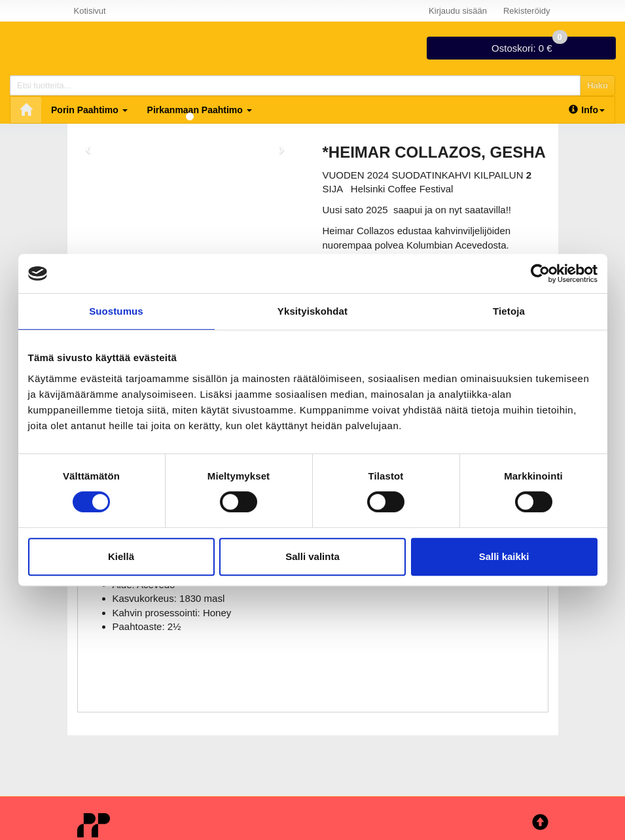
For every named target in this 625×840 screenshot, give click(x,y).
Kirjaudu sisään (458, 11)
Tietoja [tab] (509, 311)
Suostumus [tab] (116, 311)
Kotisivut (90, 11)
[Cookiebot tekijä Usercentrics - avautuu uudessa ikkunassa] (540, 273)
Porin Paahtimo (89, 110)
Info (587, 110)
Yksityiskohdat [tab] (312, 311)
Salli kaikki (504, 556)
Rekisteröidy (527, 11)
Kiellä (121, 556)
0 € (529, 45)
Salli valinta (312, 556)
